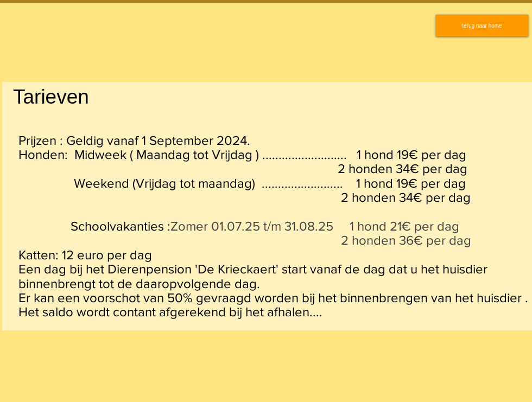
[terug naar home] (482, 25)
